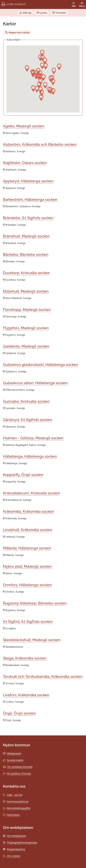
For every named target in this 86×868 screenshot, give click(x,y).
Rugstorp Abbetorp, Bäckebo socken (35, 603)
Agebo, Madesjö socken (24, 126)
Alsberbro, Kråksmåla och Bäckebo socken (40, 144)
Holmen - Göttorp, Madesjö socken (33, 438)
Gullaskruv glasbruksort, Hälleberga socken (41, 365)
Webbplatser (14, 754)
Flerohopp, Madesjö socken (27, 310)
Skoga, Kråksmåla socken (25, 658)
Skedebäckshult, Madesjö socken (32, 640)
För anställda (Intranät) (20, 767)
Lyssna (42, 13)
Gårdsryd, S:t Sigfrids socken (28, 420)
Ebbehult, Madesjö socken (26, 291)
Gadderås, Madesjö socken (26, 346)
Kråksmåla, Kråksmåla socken (28, 511)
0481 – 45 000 (15, 795)
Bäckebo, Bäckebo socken (26, 254)
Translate (59, 13)
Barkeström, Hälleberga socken (30, 199)
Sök (74, 5)
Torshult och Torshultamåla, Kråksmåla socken (43, 676)
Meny (82, 5)
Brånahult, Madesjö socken (26, 236)
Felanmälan (13, 815)
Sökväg (25, 13)
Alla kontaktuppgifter (19, 808)
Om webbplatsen (16, 836)
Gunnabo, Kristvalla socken (26, 401)
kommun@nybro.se (18, 801)
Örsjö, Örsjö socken (19, 713)
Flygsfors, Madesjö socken (26, 328)
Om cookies (13, 856)
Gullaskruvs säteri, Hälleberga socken (35, 383)
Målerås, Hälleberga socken (27, 548)
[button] (39, 85)
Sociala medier (15, 760)
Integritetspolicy (16, 849)
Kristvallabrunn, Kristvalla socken (31, 493)
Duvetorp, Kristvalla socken (26, 273)
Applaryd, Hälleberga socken (28, 181)
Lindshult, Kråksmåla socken (28, 530)
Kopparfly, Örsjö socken (23, 475)
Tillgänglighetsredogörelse (22, 843)
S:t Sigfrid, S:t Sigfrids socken (28, 621)
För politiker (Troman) (19, 774)
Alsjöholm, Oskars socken (25, 163)
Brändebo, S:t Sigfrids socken (28, 218)
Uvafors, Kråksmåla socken (26, 695)
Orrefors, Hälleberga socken (27, 585)
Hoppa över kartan (17, 33)
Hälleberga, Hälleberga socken (30, 456)
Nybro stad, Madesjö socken (27, 566)
